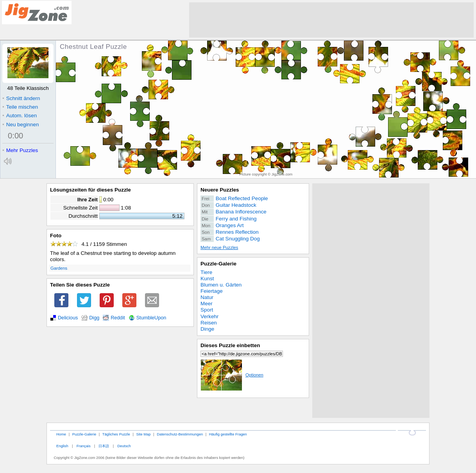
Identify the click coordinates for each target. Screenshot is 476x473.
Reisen (209, 323)
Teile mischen (20, 107)
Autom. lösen (20, 116)
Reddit (118, 318)
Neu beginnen (21, 125)
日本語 (104, 446)
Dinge (207, 329)
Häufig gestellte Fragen (228, 434)
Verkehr (209, 316)
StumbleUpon (151, 318)
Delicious (68, 318)
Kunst (207, 279)
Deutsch (124, 446)
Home (61, 434)
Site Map (143, 434)
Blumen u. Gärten (221, 285)
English (62, 446)
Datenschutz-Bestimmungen (180, 434)
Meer (207, 304)
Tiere (206, 272)
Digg (94, 318)
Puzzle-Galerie (218, 264)
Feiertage (212, 291)
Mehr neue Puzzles (219, 247)
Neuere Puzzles (220, 190)
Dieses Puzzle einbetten (230, 345)
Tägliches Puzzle (116, 434)
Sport (207, 310)
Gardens (59, 268)
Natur (207, 297)
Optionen (232, 375)
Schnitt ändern (21, 98)
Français (84, 446)
